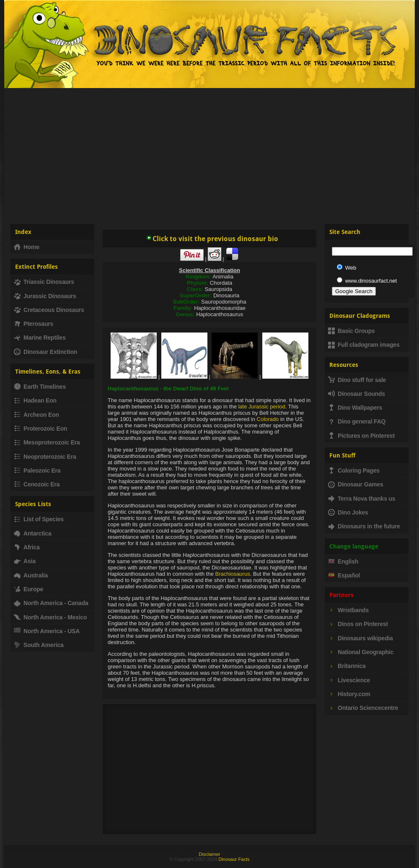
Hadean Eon (35, 400)
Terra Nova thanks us (362, 499)
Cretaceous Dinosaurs (49, 310)
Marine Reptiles (40, 338)
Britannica (347, 666)
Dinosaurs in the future (364, 526)
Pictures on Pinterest (361, 436)
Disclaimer (209, 854)
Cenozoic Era (37, 484)
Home (27, 247)
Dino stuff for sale (357, 380)
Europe (28, 589)
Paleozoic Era (37, 470)
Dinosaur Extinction (45, 352)
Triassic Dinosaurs (44, 282)
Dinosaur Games (356, 484)
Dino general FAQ (357, 421)
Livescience (349, 680)
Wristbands (348, 610)
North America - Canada (51, 603)
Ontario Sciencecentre (363, 708)
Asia (25, 561)
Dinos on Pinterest (358, 624)
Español (344, 575)
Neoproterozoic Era (45, 457)
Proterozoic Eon (40, 429)
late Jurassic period (261, 407)
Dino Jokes (348, 512)
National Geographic (361, 652)
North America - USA (47, 631)
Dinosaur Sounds (357, 394)
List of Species (39, 519)
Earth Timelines (40, 387)
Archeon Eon (36, 415)
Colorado (268, 419)
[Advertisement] (209, 153)
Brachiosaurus (233, 574)
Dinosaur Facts (234, 859)
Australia (31, 575)
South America (39, 645)
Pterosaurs (34, 324)
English (343, 561)
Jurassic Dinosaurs (45, 296)
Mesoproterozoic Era (47, 442)
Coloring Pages (354, 470)
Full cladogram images (364, 345)
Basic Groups (352, 331)
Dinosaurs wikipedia (361, 638)
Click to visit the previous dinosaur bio (212, 239)
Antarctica (32, 533)
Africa (27, 547)
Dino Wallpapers (355, 408)
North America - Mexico (50, 617)
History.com (349, 694)
